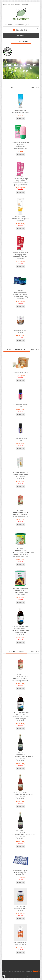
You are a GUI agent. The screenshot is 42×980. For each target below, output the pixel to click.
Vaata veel (35, 87)
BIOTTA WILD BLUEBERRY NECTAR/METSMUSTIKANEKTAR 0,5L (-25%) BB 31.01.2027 (21, 835)
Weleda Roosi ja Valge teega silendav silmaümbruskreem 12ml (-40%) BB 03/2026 (20, 182)
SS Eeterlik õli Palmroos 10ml (20, 406)
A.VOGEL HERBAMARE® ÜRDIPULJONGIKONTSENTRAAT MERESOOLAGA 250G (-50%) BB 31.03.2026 (21, 553)
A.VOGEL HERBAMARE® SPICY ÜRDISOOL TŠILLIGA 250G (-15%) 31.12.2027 (20, 514)
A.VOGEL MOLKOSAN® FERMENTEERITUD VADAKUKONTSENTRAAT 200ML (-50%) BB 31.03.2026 (21, 630)
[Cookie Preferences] (3, 977)
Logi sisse (11, 4)
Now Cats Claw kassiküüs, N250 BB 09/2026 (20, 909)
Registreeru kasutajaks (21, 4)
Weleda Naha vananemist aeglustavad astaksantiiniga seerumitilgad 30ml (20, 146)
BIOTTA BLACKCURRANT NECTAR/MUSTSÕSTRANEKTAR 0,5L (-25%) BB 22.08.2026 (21, 757)
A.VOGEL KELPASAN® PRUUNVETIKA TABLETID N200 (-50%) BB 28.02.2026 (20, 591)
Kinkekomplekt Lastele (20, 373)
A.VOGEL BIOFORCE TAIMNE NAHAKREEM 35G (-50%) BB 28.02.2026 (20, 476)
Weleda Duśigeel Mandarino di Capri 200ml (20, 111)
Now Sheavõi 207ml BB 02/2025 (20, 332)
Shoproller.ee (36, 971)
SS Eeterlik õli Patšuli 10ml (20, 440)
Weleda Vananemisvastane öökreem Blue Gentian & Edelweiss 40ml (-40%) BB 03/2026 (20, 295)
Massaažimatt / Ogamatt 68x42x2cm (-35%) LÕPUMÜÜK (20, 873)
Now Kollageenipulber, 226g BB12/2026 (20, 944)
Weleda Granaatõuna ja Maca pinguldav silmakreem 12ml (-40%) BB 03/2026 (20, 256)
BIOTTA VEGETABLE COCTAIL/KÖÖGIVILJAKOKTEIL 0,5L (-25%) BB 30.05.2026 (21, 796)
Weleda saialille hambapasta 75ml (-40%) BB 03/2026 (20, 219)
